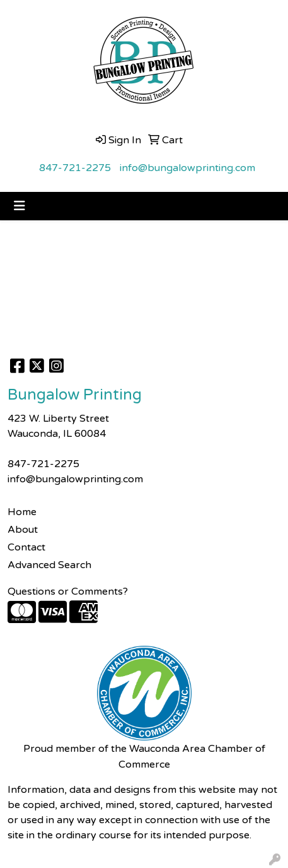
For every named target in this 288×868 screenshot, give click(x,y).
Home (22, 512)
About (23, 530)
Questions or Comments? (68, 592)
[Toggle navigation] (20, 206)
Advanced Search (49, 565)
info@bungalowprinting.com (187, 168)
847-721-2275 (75, 168)
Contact (26, 547)
